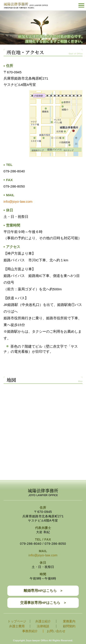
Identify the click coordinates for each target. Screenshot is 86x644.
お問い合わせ (56, 631)
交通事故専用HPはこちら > (43, 603)
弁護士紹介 (43, 621)
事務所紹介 (30, 631)
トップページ (17, 621)
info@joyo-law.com (18, 201)
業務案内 (69, 621)
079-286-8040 (14, 171)
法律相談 (43, 626)
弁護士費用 (17, 626)
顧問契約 (69, 626)
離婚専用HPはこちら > (43, 591)
